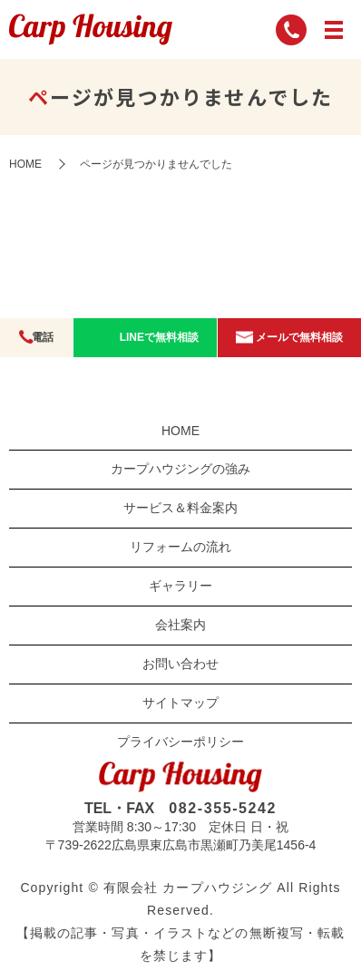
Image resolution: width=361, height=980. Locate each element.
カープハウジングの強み (180, 469)
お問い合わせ (180, 664)
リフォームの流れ (180, 547)
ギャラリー (180, 586)
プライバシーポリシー (180, 742)
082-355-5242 (223, 808)
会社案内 (180, 625)
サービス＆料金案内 (180, 508)
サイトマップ (180, 703)
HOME (25, 164)
